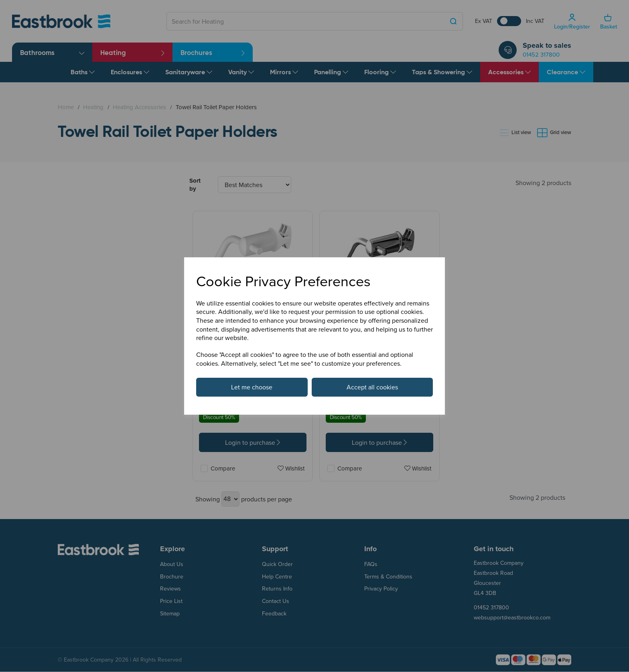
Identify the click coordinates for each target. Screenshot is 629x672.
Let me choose (252, 387)
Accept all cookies (372, 387)
